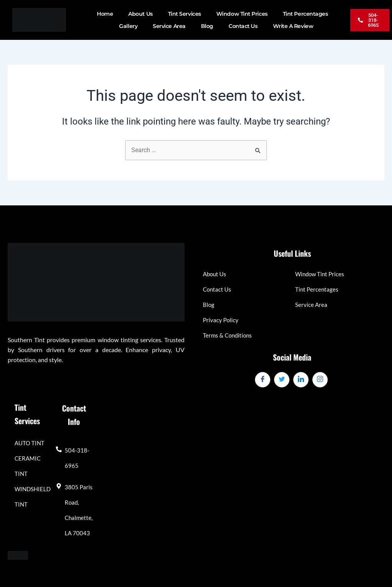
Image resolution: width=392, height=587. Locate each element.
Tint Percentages (305, 14)
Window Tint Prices (242, 14)
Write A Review (293, 26)
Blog (207, 26)
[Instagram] (320, 380)
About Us (140, 14)
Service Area (169, 26)
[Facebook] (263, 380)
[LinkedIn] (301, 380)
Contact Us (243, 26)
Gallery (128, 26)
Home (105, 14)
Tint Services (185, 14)
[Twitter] (282, 380)
